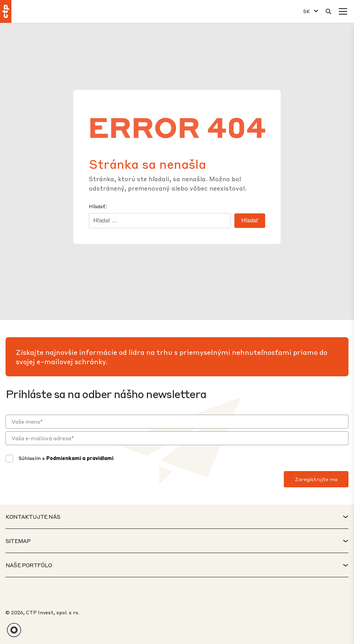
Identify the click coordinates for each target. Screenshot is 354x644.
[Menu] (343, 11)
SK (306, 11)
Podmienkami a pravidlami (80, 458)
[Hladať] (328, 11)
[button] (14, 630)
